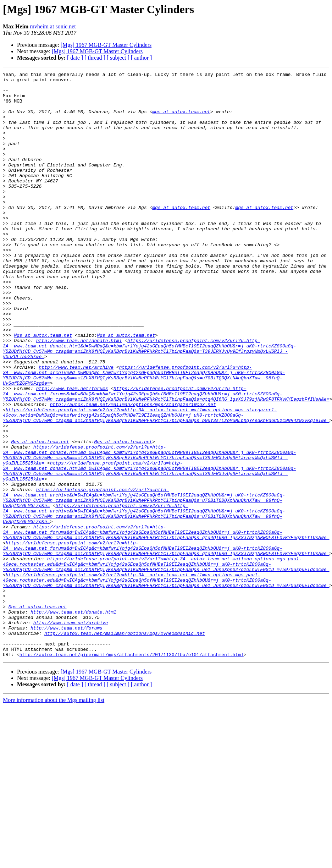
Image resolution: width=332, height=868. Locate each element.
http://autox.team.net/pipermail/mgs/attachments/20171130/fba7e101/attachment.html (132, 771)
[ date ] (75, 58)
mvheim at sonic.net (53, 26)
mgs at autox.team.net (181, 120)
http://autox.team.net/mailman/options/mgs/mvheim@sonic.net (124, 746)
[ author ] (142, 58)
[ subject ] (118, 58)
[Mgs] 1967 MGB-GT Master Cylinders (106, 45)
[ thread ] (95, 58)
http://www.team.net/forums (72, 452)
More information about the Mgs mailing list (54, 817)
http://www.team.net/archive (76, 427)
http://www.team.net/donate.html (79, 395)
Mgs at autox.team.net (43, 388)
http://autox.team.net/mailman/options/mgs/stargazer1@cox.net (133, 471)
